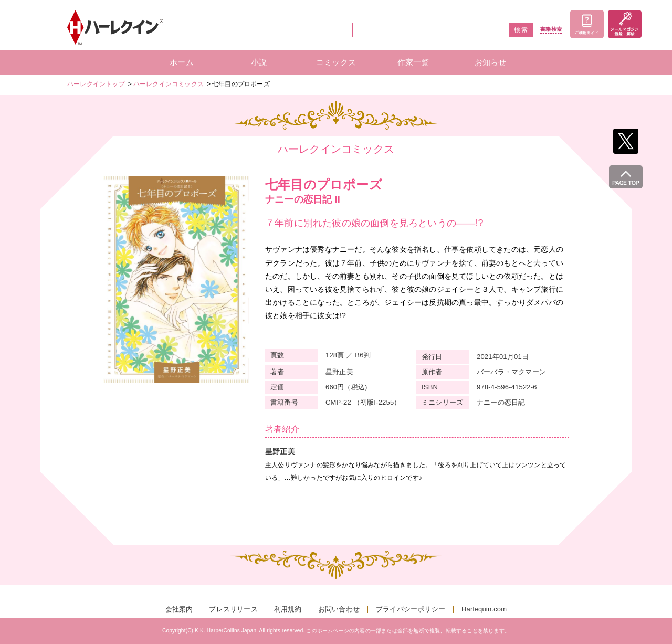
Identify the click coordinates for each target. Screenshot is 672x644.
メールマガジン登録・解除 (625, 24)
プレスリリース (233, 609)
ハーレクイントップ (96, 84)
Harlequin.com (484, 609)
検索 (521, 30)
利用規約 (288, 609)
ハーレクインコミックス (169, 84)
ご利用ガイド (587, 24)
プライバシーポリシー (411, 609)
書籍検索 (551, 29)
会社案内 (179, 609)
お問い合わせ (339, 609)
